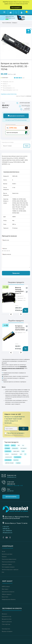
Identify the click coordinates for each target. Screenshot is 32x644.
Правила (4, 557)
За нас (3, 551)
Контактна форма (11, 497)
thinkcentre (15, 448)
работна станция (9, 463)
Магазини (4, 614)
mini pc (7, 454)
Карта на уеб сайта (7, 622)
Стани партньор (6, 624)
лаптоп (13, 445)
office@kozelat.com (12, 477)
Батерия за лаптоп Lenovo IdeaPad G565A (20, 328)
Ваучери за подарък (7, 631)
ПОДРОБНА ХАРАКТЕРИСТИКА (9, 94)
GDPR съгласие (6, 586)
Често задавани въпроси (8, 567)
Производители (6, 629)
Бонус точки (5, 597)
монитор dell (9, 457)
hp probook (14, 454)
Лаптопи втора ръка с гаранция (10, 570)
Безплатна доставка (7, 554)
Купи (27, 146)
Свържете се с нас (7, 616)
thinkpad (7, 448)
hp (23, 445)
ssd (23, 451)
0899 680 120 (11, 484)
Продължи (16, 273)
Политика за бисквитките (8, 562)
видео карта (16, 451)
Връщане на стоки (7, 619)
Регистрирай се (16, 7)
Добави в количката (16, 116)
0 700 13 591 (11, 482)
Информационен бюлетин (9, 599)
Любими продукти (7, 594)
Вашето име (6, 240)
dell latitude (8, 460)
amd (21, 454)
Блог (3, 572)
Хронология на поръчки (8, 592)
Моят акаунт (5, 589)
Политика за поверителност (9, 559)
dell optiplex (23, 448)
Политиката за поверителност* (14, 435)
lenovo (7, 445)
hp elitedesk (17, 457)
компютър (8, 451)
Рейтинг (5, 249)
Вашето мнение (7, 254)
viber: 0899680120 (7, 531)
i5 (25, 454)
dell (19, 445)
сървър (18, 463)
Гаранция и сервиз (7, 564)
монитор (16, 460)
